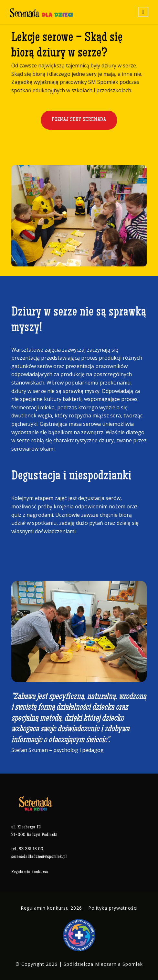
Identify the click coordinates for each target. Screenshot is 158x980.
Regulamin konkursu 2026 (51, 908)
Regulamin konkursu (30, 872)
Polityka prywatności (113, 908)
